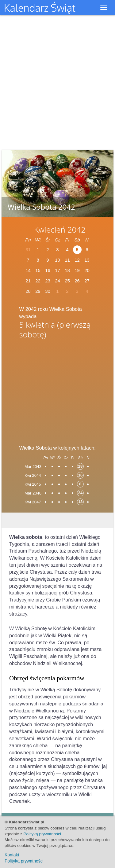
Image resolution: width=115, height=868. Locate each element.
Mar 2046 (33, 493)
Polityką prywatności (42, 834)
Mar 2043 (33, 467)
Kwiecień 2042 (60, 230)
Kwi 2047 (33, 502)
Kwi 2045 (33, 484)
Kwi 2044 (33, 475)
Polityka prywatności (24, 861)
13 (87, 260)
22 (38, 281)
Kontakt (12, 855)
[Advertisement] (58, 390)
